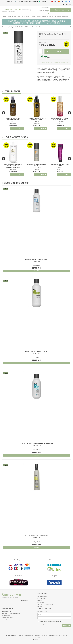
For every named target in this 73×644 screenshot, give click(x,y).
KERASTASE (12, 21)
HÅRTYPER (9, 17)
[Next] (69, 113)
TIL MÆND (49, 17)
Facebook (25, 600)
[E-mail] (54, 618)
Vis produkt (36, 271)
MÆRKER (4, 17)
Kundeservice (67, 4)
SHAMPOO (14, 17)
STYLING (34, 17)
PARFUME (59, 17)
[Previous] (4, 113)
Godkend (66, 626)
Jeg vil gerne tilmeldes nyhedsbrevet (55, 621)
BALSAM (18, 17)
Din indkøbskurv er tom (61, 10)
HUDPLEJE (44, 17)
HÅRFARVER (39, 17)
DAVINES (27, 21)
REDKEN (20, 21)
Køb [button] (53, 51)
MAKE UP (54, 17)
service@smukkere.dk (27, 636)
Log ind (10, 1)
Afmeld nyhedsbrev (42, 625)
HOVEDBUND (29, 17)
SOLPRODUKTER (65, 17)
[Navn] (54, 614)
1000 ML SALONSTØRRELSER (41, 21)
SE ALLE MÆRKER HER (52, 23)
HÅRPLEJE (23, 17)
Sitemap (38, 637)
